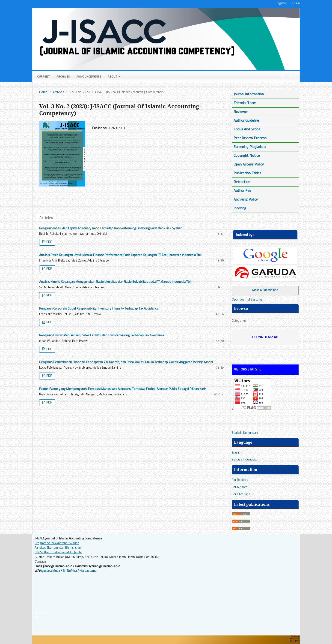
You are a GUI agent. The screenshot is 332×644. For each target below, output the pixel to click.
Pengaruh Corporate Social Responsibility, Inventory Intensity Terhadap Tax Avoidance (99, 309)
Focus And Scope (247, 129)
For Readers (240, 480)
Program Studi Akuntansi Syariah (57, 543)
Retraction (242, 182)
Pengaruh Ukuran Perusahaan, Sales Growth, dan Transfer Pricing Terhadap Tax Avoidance (102, 335)
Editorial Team (245, 103)
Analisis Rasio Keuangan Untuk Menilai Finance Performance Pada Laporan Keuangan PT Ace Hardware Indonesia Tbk (120, 255)
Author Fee (242, 191)
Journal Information (249, 94)
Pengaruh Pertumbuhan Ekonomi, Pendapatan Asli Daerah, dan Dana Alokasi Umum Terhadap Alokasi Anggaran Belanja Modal (126, 362)
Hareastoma (88, 571)
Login (296, 3)
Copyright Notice (247, 156)
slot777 (40, 617)
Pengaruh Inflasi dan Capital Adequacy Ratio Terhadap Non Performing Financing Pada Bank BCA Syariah (111, 228)
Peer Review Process (250, 138)
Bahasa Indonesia (244, 460)
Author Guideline (246, 120)
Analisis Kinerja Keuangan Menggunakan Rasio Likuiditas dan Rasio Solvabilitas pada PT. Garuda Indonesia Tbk (115, 282)
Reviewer (241, 112)
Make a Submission (265, 290)
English (237, 453)
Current (43, 77)
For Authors (240, 487)
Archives (63, 77)
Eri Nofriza (69, 571)
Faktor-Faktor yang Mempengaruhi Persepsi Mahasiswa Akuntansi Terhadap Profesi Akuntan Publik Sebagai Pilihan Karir (123, 389)
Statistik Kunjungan (245, 433)
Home (43, 92)
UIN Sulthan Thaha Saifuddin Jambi (58, 552)
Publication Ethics (247, 173)
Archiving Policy (246, 199)
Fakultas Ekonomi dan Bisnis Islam (58, 548)
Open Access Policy (249, 164)
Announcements (89, 77)
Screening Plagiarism (250, 147)
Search (289, 77)
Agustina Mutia (50, 571)
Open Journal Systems (247, 300)
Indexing (240, 208)
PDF (49, 242)
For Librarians (241, 494)
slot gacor (41, 612)
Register (281, 3)
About (113, 77)
